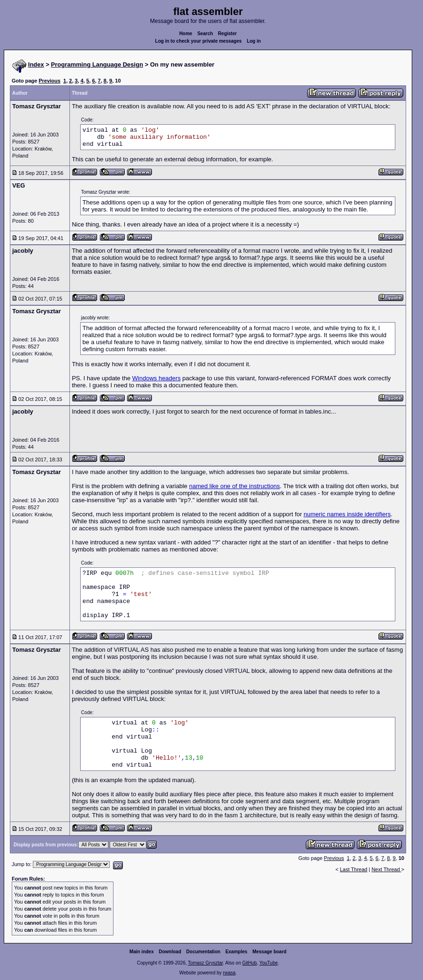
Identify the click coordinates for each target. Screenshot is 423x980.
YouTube (268, 963)
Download (170, 952)
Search (205, 34)
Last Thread (354, 869)
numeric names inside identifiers (347, 514)
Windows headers (156, 378)
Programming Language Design (97, 64)
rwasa (229, 973)
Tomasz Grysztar (205, 963)
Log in (254, 41)
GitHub (249, 963)
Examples (237, 952)
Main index (142, 952)
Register (227, 34)
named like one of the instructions (234, 486)
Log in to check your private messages (199, 41)
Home (186, 34)
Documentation (203, 952)
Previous (49, 81)
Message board (269, 952)
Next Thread (386, 869)
